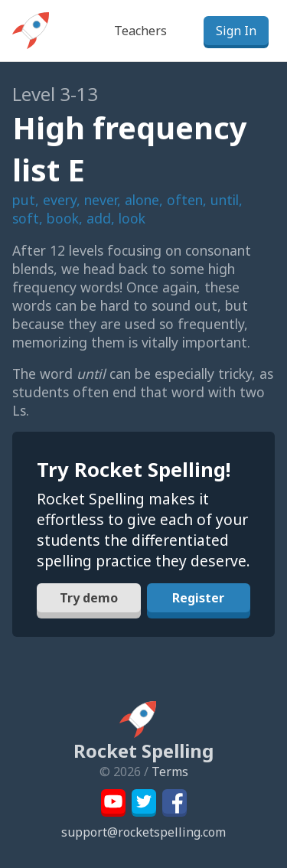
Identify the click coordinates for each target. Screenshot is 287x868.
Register (198, 598)
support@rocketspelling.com (143, 832)
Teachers (140, 31)
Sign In (236, 31)
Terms (170, 772)
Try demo (89, 598)
